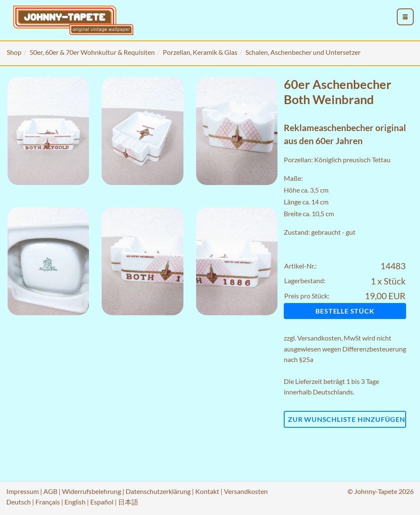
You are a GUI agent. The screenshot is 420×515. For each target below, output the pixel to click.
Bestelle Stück (345, 311)
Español (102, 502)
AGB (50, 491)
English (75, 502)
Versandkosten (319, 338)
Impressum (23, 491)
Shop (14, 52)
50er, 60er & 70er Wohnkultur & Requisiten (92, 52)
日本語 (128, 502)
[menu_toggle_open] (405, 17)
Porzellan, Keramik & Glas (200, 52)
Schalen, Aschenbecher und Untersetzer (303, 52)
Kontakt (207, 491)
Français (48, 502)
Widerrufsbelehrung (92, 491)
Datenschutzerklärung (158, 491)
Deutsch (19, 502)
